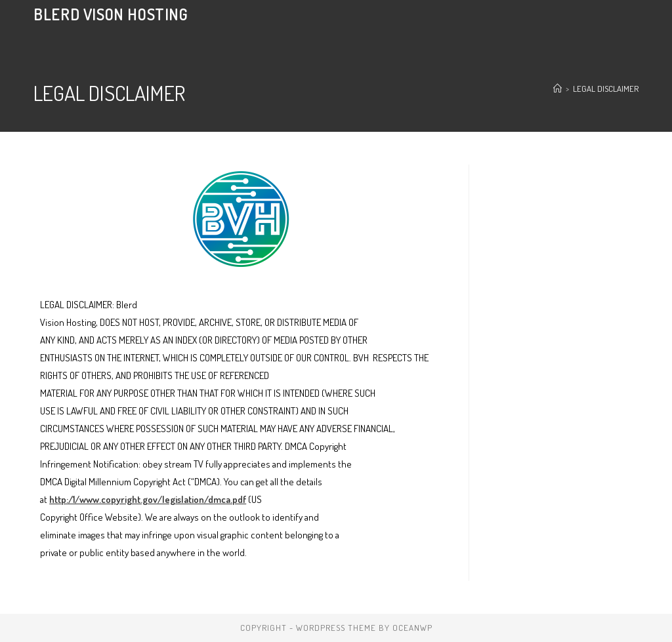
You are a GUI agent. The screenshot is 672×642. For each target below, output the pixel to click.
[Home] (557, 89)
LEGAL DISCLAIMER (606, 89)
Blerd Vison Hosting (111, 14)
